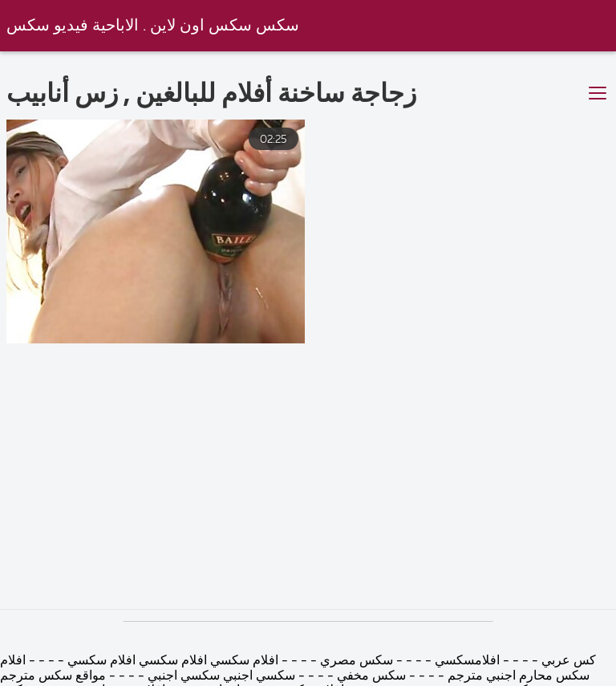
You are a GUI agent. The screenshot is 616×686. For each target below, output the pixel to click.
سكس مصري (355, 661)
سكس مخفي (370, 676)
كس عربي (567, 661)
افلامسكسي (466, 661)
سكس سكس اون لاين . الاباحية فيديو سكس (153, 26)
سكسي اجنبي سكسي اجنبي (220, 676)
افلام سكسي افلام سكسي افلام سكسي (171, 661)
